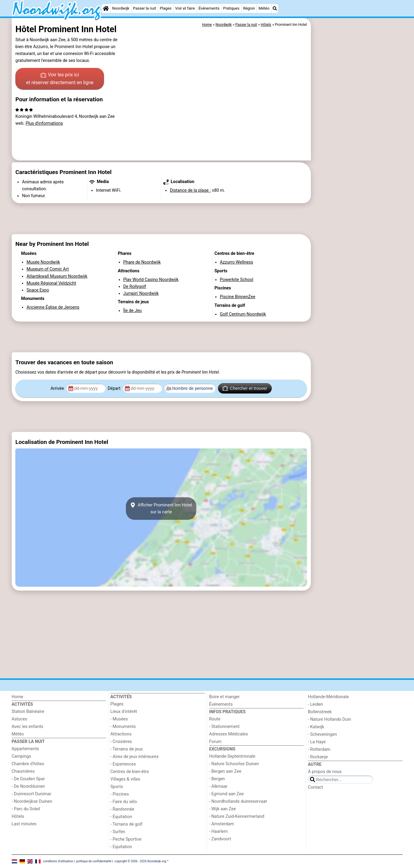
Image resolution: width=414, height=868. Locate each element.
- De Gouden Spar (28, 779)
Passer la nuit (144, 8)
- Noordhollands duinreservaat (238, 801)
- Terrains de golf (126, 824)
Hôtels (18, 816)
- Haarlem (219, 831)
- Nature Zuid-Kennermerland (237, 816)
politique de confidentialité (94, 861)
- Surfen (118, 832)
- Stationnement (224, 727)
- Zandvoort (220, 839)
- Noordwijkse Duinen (32, 801)
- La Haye (317, 742)
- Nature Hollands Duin (329, 719)
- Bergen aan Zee (225, 771)
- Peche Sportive (126, 839)
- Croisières (121, 742)
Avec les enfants (28, 727)
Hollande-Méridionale (328, 697)
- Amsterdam (222, 824)
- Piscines (120, 794)
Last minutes (24, 824)
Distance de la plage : (190, 190)
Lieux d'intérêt (124, 712)
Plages (166, 8)
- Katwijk (316, 727)
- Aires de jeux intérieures (134, 757)
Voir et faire (185, 8)
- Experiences (123, 764)
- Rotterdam (319, 749)
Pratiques (231, 8)
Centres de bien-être (130, 772)
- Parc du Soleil (26, 809)
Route (215, 719)
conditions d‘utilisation (58, 861)
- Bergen (217, 779)
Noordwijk (121, 8)
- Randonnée (122, 809)
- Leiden (315, 704)
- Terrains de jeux (127, 749)
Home (18, 697)
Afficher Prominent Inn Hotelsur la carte (161, 509)
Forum (215, 742)
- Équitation (121, 817)
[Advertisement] (357, 156)
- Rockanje (318, 757)
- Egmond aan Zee (227, 794)
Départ (115, 388)
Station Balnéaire (28, 712)
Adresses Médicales (229, 734)
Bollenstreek (320, 712)
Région (249, 8)
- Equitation (121, 847)
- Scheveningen (322, 734)
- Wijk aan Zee (223, 809)
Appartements (25, 749)
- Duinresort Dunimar (32, 794)
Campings (21, 756)
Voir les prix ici (60, 79)
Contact (315, 787)
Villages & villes (125, 779)
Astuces (20, 719)
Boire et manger (225, 697)
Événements (209, 8)
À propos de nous (325, 772)
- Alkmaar (218, 786)
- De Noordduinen (28, 786)
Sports (117, 787)
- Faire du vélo (124, 802)
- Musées (119, 719)
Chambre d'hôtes (28, 764)
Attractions (121, 734)
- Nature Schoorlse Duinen (234, 764)
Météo (264, 8)
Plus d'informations (44, 123)
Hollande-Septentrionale (232, 756)
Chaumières (23, 771)
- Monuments (123, 727)
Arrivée (58, 388)
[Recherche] (275, 8)
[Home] (106, 8)
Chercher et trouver (245, 388)
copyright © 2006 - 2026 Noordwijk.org (140, 861)
